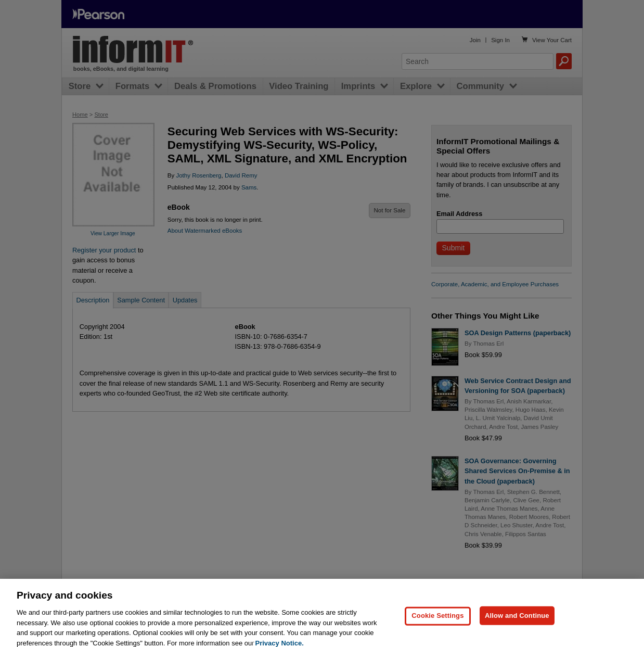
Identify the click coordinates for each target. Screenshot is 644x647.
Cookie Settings (437, 626)
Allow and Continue (517, 626)
